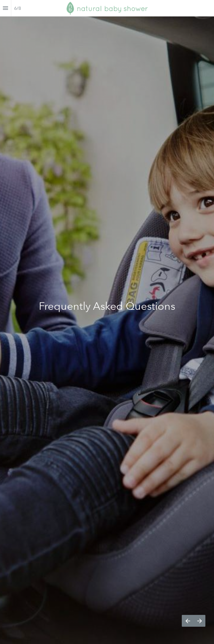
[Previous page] (188, 621)
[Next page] (199, 621)
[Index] (5, 8)
